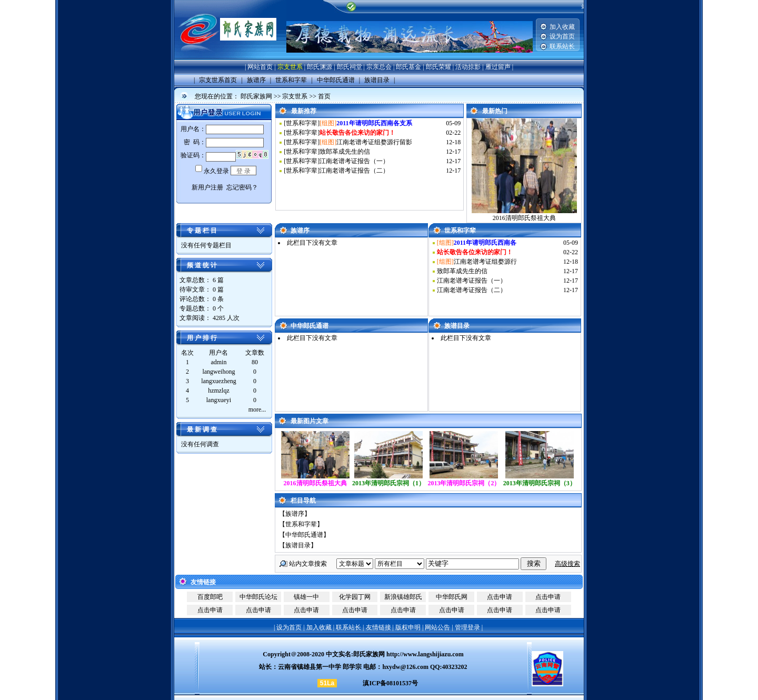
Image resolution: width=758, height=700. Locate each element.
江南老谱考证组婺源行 (485, 262)
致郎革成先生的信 (345, 152)
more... (257, 409)
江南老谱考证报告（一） (354, 161)
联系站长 (562, 46)
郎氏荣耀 (438, 67)
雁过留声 (498, 67)
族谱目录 (298, 545)
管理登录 (467, 627)
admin (218, 362)
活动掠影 (468, 67)
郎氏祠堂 (350, 67)
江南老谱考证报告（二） (354, 171)
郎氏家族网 (256, 96)
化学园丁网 (355, 597)
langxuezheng (219, 381)
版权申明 (408, 627)
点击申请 (500, 597)
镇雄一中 (306, 597)
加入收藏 (562, 27)
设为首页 (562, 36)
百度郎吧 (210, 597)
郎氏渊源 (320, 67)
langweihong (218, 372)
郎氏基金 (408, 67)
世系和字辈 (302, 123)
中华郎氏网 (452, 597)
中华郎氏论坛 (258, 597)
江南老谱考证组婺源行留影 (374, 142)
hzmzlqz (219, 391)
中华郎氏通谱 (304, 535)
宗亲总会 (379, 67)
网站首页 (260, 67)
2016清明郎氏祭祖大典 (524, 218)
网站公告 (437, 627)
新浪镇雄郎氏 (403, 597)
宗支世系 (290, 67)
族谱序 (295, 514)
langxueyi (219, 400)
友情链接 (378, 627)
